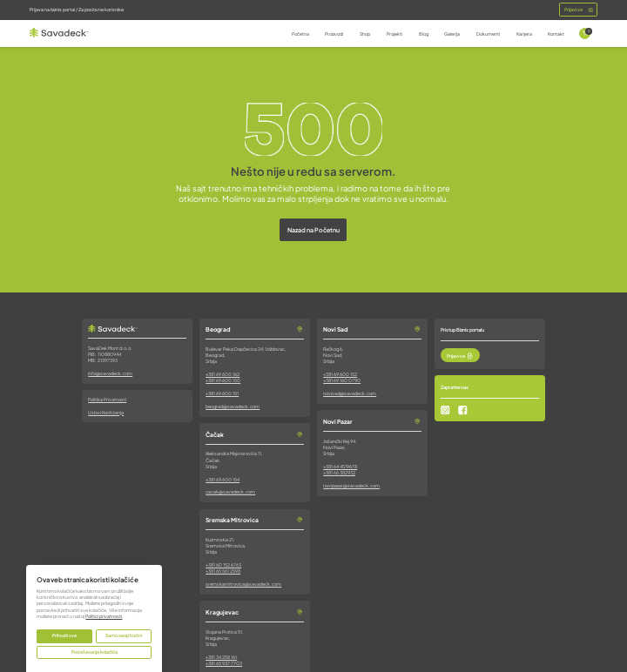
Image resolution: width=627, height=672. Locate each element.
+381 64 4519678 (340, 467)
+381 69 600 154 (222, 480)
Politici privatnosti (104, 616)
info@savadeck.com (110, 373)
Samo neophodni (124, 635)
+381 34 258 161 (221, 657)
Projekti (394, 34)
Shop (365, 34)
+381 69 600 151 (222, 393)
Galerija (452, 34)
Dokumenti (488, 34)
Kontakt (556, 34)
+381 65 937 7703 (224, 663)
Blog (424, 34)
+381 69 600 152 (340, 374)
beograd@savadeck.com (233, 407)
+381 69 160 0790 (342, 380)
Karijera (524, 34)
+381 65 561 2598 (223, 571)
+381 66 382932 (339, 473)
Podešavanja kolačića (94, 652)
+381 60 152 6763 (223, 565)
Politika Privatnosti (107, 400)
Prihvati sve (64, 635)
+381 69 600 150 (223, 380)
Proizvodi (334, 34)
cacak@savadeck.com (230, 492)
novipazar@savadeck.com (351, 486)
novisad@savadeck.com (350, 393)
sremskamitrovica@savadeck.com (243, 584)
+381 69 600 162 (222, 374)
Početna (300, 34)
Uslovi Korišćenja (106, 413)
